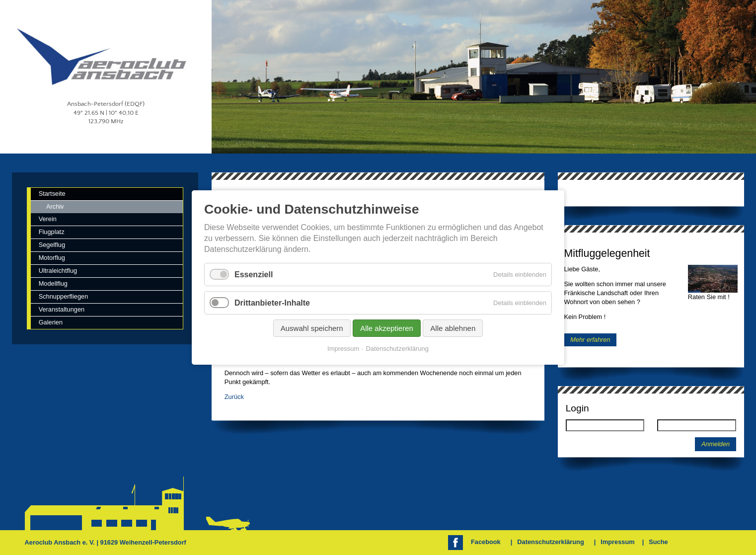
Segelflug (52, 245)
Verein (48, 219)
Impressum (617, 542)
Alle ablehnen (453, 328)
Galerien (51, 322)
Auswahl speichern (312, 328)
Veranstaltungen (62, 309)
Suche (658, 542)
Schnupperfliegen (64, 296)
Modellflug (53, 283)
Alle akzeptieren (387, 328)
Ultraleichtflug (58, 271)
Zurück (234, 397)
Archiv (55, 206)
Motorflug (52, 258)
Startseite (52, 194)
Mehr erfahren (590, 340)
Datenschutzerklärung (550, 542)
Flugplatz (52, 232)
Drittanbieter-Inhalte (272, 303)
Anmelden (716, 444)
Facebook (486, 542)
